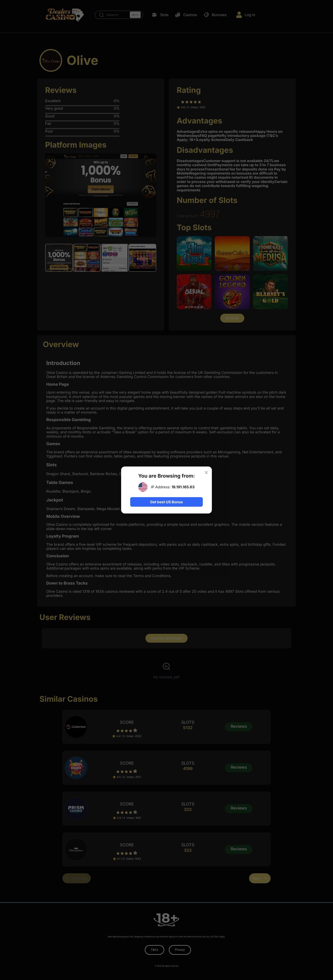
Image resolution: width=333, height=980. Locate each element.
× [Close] (206, 472)
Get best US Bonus (166, 502)
